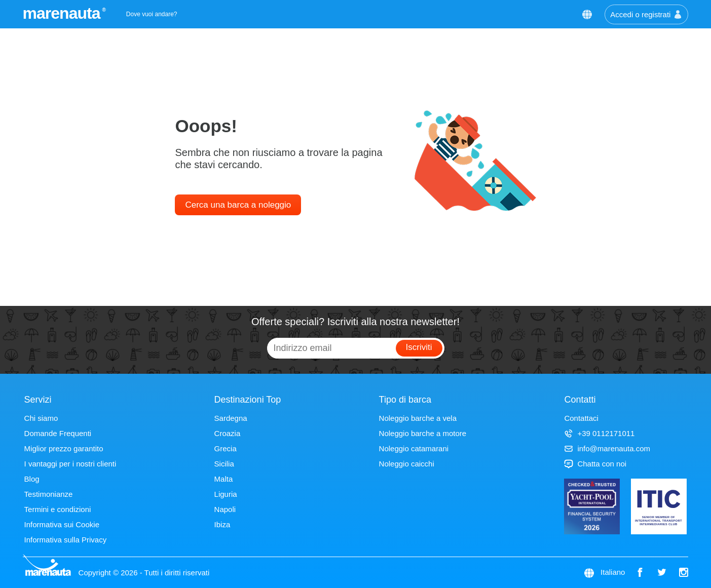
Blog (32, 479)
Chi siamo (41, 418)
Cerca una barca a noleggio (238, 205)
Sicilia (224, 464)
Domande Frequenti (58, 433)
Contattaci (581, 418)
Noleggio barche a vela (418, 418)
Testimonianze (49, 494)
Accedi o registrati (646, 14)
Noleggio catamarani (414, 448)
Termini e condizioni (58, 509)
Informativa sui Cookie (62, 524)
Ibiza (222, 524)
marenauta (63, 13)
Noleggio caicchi (407, 464)
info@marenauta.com (607, 448)
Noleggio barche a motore (423, 433)
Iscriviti (419, 347)
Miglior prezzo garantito (64, 448)
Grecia (226, 448)
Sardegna (231, 418)
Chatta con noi (595, 464)
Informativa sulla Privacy (66, 540)
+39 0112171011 (599, 433)
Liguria (226, 494)
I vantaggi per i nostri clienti (70, 464)
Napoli (225, 509)
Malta (224, 479)
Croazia (228, 433)
